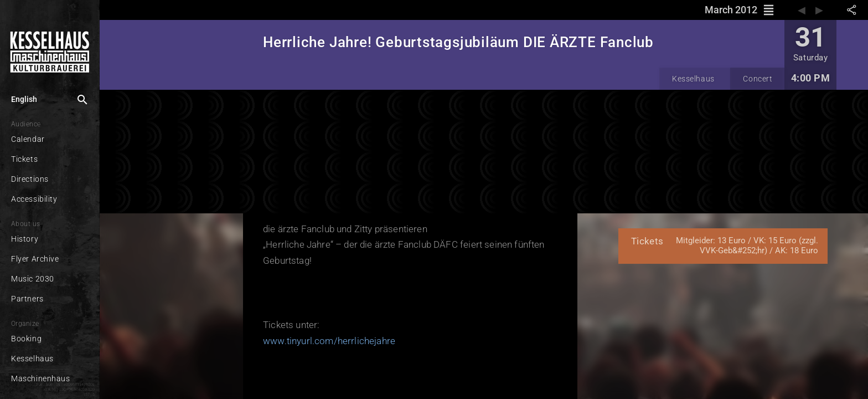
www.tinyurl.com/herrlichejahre (329, 341)
